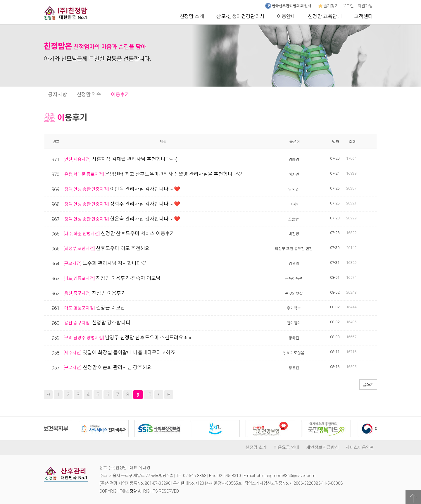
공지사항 (58, 94)
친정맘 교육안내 (325, 16)
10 (149, 394)
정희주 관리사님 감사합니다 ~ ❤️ (145, 204)
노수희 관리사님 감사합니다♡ (114, 263)
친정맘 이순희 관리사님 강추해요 (117, 367)
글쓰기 (368, 385)
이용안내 (286, 16)
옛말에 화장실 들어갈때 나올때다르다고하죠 (129, 352)
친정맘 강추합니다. (112, 323)
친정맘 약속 (89, 94)
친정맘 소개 (192, 16)
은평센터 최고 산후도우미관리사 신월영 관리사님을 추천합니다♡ (174, 174)
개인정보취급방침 (322, 448)
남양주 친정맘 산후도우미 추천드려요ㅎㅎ (149, 338)
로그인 (348, 6)
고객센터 (363, 16)
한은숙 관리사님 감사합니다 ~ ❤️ (145, 219)
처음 (48, 395)
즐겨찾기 (328, 6)
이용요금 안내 (287, 448)
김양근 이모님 (111, 308)
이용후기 (120, 94)
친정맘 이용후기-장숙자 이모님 (128, 278)
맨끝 (169, 395)
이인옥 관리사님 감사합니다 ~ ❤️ (145, 189)
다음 (159, 395)
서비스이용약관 (360, 448)
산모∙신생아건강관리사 (240, 16)
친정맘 (131, 491)
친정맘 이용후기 (109, 293)
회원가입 (365, 6)
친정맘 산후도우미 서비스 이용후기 (138, 233)
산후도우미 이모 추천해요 (123, 248)
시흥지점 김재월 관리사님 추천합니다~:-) (135, 159)
